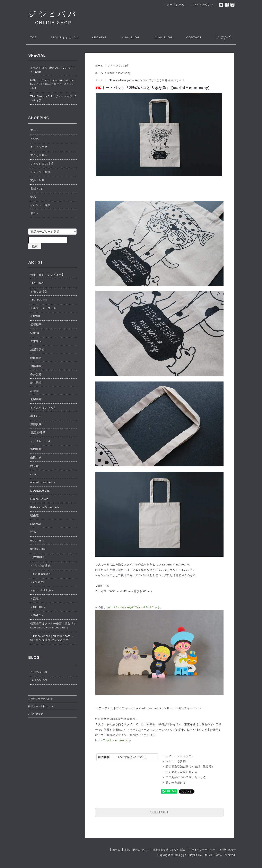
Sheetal (36, 524)
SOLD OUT (159, 812)
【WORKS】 (39, 557)
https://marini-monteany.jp (113, 740)
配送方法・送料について (42, 706)
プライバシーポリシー (202, 850)
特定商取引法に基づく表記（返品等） (190, 767)
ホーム (99, 66)
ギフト (35, 213)
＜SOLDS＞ (38, 607)
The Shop (37, 283)
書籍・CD (37, 189)
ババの (163, 37)
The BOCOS (39, 300)
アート (35, 130)
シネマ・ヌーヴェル (43, 308)
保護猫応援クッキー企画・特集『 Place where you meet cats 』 (53, 626)
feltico (34, 466)
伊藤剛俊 (36, 366)
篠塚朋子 (36, 325)
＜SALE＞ (37, 615)
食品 (33, 197)
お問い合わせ (36, 714)
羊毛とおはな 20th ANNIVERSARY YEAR (53, 70)
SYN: (34, 532)
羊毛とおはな (39, 291)
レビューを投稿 (176, 761)
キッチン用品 (39, 147)
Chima (35, 333)
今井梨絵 (36, 374)
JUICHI (35, 316)
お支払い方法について (41, 699)
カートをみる (173, 5)
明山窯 (35, 516)
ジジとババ (64, 37)
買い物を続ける (176, 783)
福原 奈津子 (38, 432)
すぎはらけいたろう (43, 408)
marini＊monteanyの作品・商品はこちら (133, 607)
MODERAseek (40, 491)
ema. (34, 474)
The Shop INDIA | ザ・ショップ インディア (53, 98)
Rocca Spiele (39, 499)
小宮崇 (35, 391)
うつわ (35, 139)
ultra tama (37, 541)
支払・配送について (136, 850)
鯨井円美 (36, 383)
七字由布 (36, 399)
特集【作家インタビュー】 (47, 275)
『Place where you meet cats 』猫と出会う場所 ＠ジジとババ (146, 80)
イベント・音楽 (40, 205)
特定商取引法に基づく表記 (169, 850)
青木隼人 (36, 341)
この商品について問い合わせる (186, 777)
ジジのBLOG (39, 672)
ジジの (130, 37)
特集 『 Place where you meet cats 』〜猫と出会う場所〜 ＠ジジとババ (53, 84)
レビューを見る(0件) (179, 756)
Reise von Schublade (45, 507)
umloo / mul (38, 549)
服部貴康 (36, 424)
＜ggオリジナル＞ (42, 590)
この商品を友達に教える (182, 772)
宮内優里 (36, 449)
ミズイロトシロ (40, 441)
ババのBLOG (39, 680)
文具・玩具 (37, 180)
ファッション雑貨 (118, 66)
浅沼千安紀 (37, 349)
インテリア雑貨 (40, 172)
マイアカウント (202, 5)
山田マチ (36, 457)
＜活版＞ (36, 599)
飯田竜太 (36, 358)
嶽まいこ (36, 416)
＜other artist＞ (41, 574)
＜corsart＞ (38, 582)
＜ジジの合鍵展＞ (42, 565)
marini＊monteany (119, 73)
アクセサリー (39, 155)
